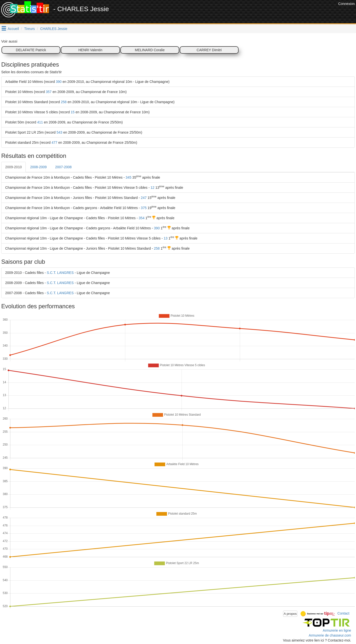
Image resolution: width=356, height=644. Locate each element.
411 (40, 122)
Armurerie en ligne (337, 630)
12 (153, 188)
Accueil (13, 29)
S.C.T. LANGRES (60, 273)
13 (166, 238)
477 (55, 143)
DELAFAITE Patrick (31, 50)
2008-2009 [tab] (38, 167)
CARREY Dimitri (209, 50)
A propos (290, 614)
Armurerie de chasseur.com (330, 635)
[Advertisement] (247, 12)
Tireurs (30, 29)
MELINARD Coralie (150, 50)
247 (144, 198)
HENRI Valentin (90, 50)
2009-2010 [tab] (13, 167)
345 (128, 177)
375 (144, 208)
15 (73, 112)
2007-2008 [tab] (63, 167)
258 (64, 102)
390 (59, 82)
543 (59, 132)
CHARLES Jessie (54, 29)
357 (49, 92)
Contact (343, 613)
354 (142, 218)
